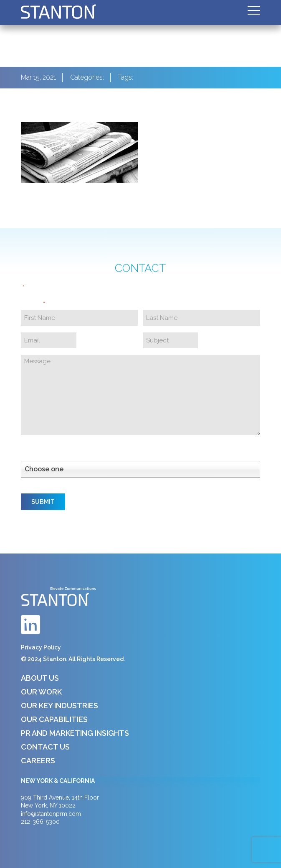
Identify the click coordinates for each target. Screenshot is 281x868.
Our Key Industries (59, 706)
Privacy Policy (41, 647)
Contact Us (45, 747)
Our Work (41, 692)
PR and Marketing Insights (75, 733)
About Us (40, 678)
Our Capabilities (54, 719)
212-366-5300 (40, 822)
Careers (38, 761)
